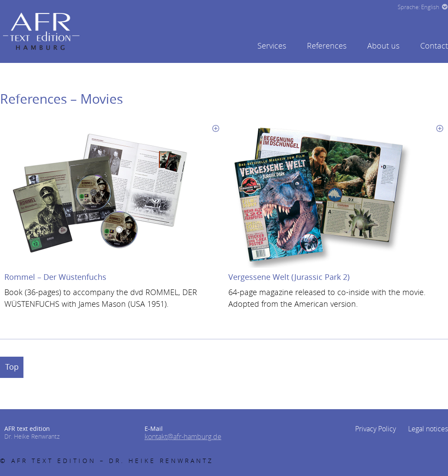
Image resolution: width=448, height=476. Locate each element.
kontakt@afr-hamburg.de (178, 435)
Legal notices (430, 428)
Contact (434, 46)
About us (383, 46)
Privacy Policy (383, 428)
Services (272, 46)
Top (16, 366)
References (327, 46)
